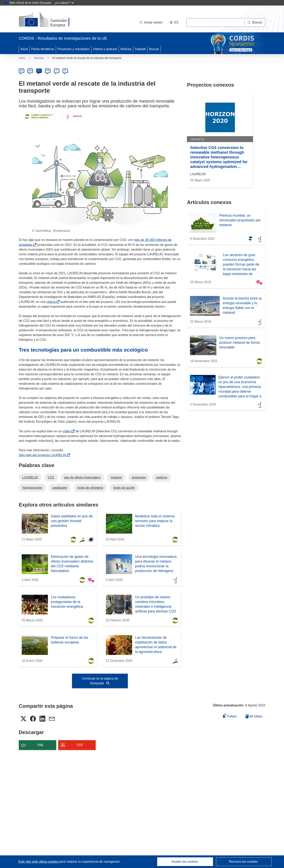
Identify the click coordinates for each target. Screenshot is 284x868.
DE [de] (22, 71)
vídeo (67, 431)
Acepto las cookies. (185, 862)
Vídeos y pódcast (105, 49)
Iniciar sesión (151, 22)
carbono (162, 477)
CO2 (51, 477)
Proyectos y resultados (74, 49)
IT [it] (57, 71)
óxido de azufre (124, 488)
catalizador (60, 488)
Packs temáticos (43, 49)
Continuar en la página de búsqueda (100, 681)
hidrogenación (32, 488)
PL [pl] (65, 71)
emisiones (139, 477)
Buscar (154, 49)
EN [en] (30, 71)
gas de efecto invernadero (82, 477)
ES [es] (39, 71)
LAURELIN (30, 477)
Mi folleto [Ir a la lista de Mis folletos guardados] (254, 716)
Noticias (126, 49)
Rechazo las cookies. (244, 862)
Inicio (24, 49)
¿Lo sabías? (64, 3)
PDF (80, 745)
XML (41, 745)
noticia (52, 302)
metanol (116, 477)
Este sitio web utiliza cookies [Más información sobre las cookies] (39, 862)
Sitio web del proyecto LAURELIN (43, 455)
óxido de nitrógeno (90, 488)
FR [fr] (48, 71)
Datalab (140, 49)
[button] (174, 22)
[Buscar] (255, 22)
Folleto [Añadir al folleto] (230, 716)
